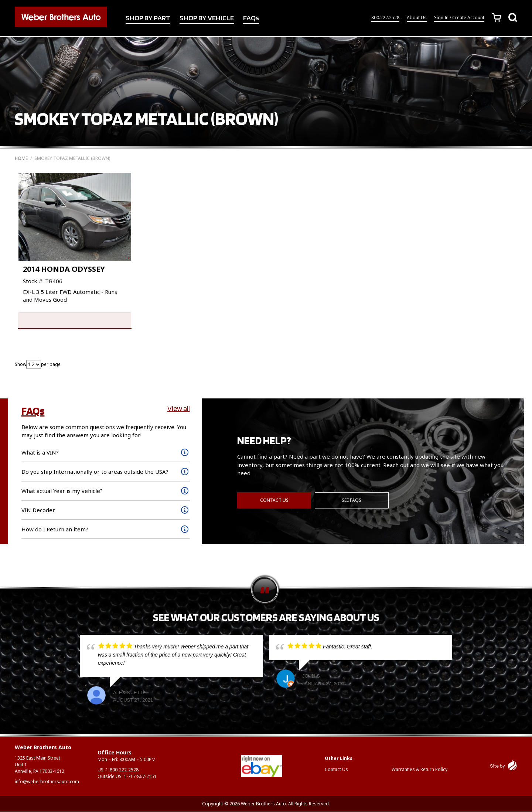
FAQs (251, 18)
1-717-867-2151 (140, 777)
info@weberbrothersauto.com (47, 782)
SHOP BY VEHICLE (207, 18)
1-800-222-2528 (122, 770)
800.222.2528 (385, 18)
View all (179, 409)
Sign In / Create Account (459, 18)
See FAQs (352, 501)
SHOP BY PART (148, 18)
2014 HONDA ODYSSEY (64, 269)
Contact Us (274, 501)
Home (21, 158)
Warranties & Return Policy (420, 770)
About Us (417, 18)
